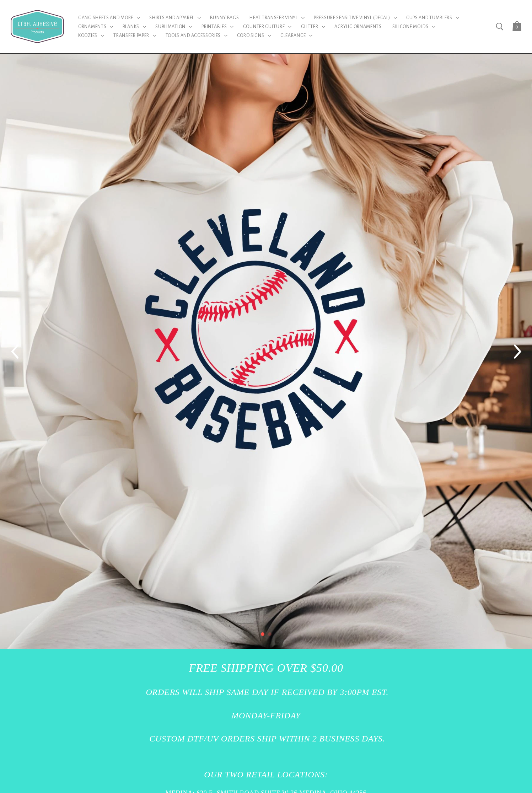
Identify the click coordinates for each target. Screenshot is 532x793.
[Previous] (14, 352)
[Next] (518, 352)
